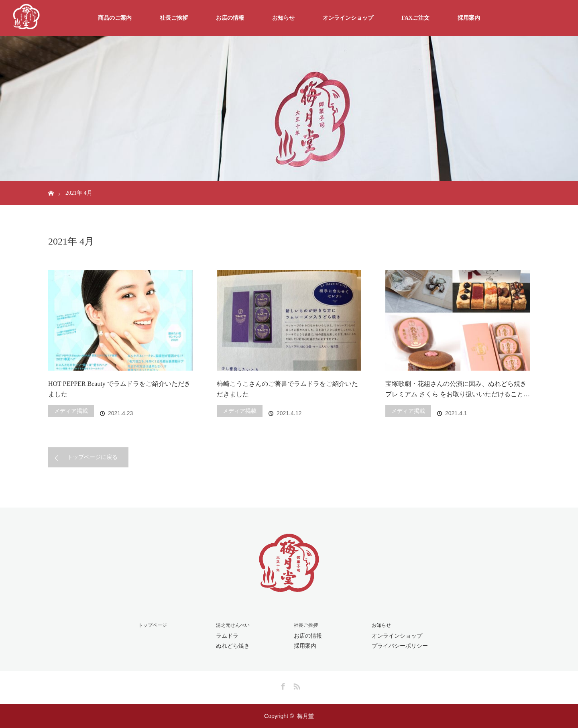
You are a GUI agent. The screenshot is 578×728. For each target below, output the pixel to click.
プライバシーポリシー (400, 646)
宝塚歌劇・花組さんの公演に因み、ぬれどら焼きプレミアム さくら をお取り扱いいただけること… (458, 389)
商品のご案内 (115, 18)
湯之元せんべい (233, 625)
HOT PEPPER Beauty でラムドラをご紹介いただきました (119, 389)
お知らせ (283, 18)
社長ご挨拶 (174, 18)
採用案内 (469, 18)
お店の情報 (230, 18)
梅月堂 (305, 716)
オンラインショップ (348, 18)
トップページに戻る (92, 457)
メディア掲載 (71, 411)
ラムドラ (227, 636)
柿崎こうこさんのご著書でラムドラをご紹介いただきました (287, 389)
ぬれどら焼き (233, 646)
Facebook (282, 685)
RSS (296, 685)
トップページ (153, 625)
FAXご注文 (415, 18)
